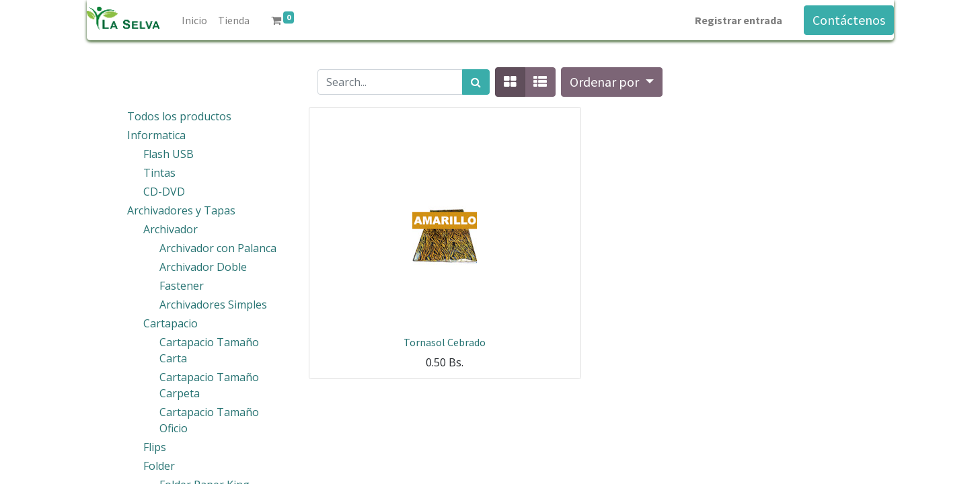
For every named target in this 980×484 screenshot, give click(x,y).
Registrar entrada (739, 20)
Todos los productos (179, 116)
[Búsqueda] (476, 82)
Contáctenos (849, 20)
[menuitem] (194, 20)
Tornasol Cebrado (445, 342)
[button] (611, 82)
